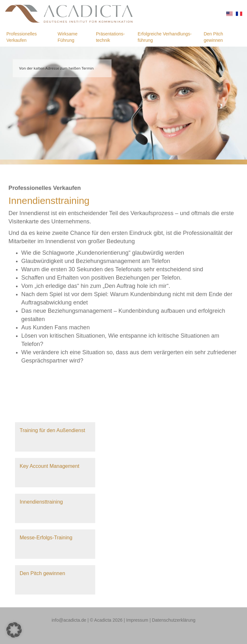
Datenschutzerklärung (174, 620)
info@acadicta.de (69, 620)
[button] (14, 630)
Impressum (137, 620)
